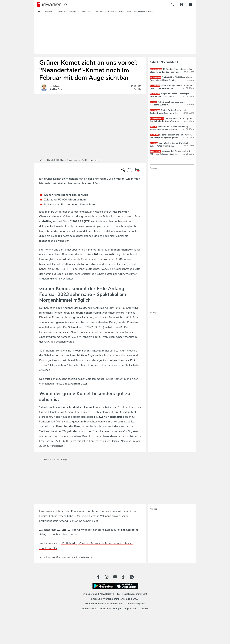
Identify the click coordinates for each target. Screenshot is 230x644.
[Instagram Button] (107, 577)
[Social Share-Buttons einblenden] (127, 171)
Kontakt (144, 609)
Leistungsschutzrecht (135, 594)
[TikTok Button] (123, 577)
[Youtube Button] (115, 577)
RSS (118, 594)
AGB (136, 599)
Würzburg (154, 135)
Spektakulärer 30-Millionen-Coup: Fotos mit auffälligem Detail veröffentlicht (171, 80)
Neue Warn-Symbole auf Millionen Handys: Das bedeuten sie (171, 87)
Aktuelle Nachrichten (164, 62)
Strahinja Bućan (56, 89)
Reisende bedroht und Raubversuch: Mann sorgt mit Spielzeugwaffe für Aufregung (171, 138)
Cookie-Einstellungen (110, 609)
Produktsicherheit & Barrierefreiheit (104, 604)
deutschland (155, 86)
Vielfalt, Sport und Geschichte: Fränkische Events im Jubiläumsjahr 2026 (167, 105)
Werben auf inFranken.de (116, 599)
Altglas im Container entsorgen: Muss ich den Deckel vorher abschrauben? (170, 97)
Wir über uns (90, 594)
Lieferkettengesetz (136, 604)
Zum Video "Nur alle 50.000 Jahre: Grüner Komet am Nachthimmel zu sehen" (69, 160)
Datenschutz (89, 609)
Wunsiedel (154, 143)
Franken (153, 102)
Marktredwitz (155, 151)
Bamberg (153, 127)
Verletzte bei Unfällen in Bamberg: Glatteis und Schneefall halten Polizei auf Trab (169, 129)
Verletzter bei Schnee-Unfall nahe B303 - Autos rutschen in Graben (170, 146)
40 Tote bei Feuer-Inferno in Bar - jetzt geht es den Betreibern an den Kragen (172, 72)
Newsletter (106, 594)
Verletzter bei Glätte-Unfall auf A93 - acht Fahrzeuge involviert (170, 153)
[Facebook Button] (98, 577)
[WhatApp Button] (132, 577)
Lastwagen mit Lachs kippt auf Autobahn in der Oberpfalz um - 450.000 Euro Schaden (171, 121)
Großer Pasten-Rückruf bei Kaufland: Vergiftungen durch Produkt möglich (168, 113)
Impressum (131, 609)
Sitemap (96, 599)
